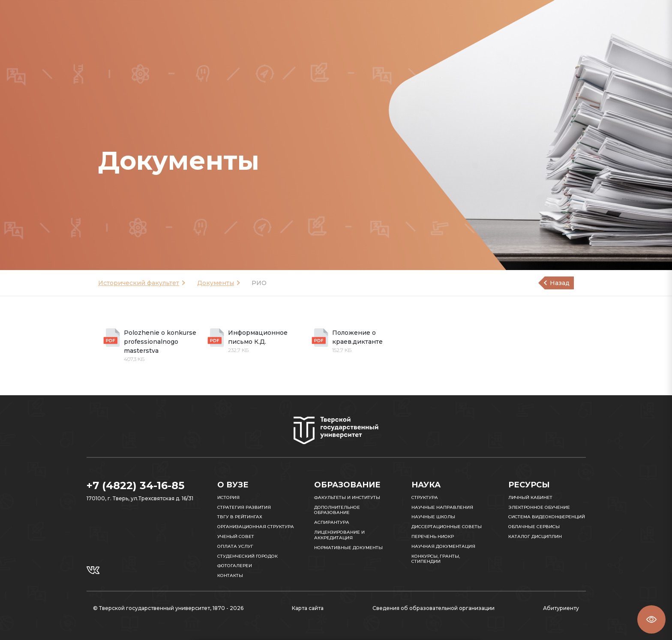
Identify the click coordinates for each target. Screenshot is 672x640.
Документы (216, 283)
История (228, 497)
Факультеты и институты (347, 497)
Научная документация (443, 546)
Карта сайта (308, 608)
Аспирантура (332, 522)
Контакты (230, 575)
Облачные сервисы (534, 527)
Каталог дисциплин (535, 536)
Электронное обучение (539, 507)
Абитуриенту (561, 608)
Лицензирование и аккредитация (339, 535)
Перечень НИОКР (433, 536)
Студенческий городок (247, 556)
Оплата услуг (235, 546)
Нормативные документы (348, 548)
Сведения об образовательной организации (433, 608)
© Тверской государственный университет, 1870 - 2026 (168, 608)
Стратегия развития (244, 507)
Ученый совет (236, 536)
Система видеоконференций (547, 517)
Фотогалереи (235, 566)
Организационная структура (256, 527)
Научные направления (442, 507)
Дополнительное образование (337, 510)
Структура (425, 497)
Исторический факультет (139, 283)
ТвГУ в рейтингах (240, 517)
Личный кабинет (530, 497)
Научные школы (433, 517)
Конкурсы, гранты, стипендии (436, 559)
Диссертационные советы (447, 527)
